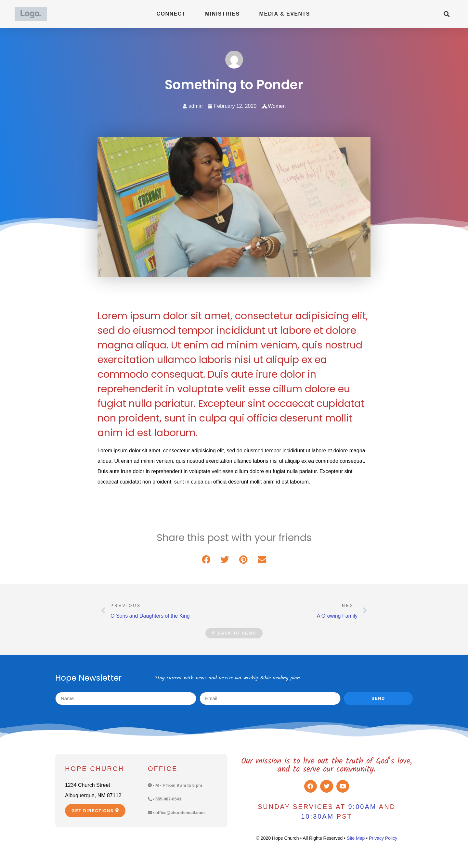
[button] (446, 14)
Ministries (222, 14)
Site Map (356, 838)
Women (277, 106)
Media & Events (285, 14)
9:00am (362, 807)
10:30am (317, 816)
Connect (171, 14)
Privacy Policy (383, 838)
